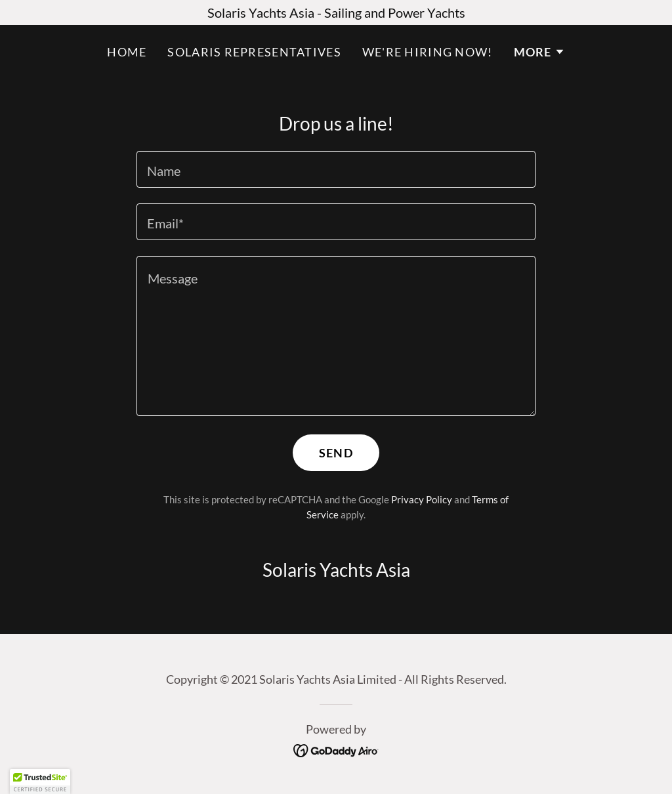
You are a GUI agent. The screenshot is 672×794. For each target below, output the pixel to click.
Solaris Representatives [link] (254, 52)
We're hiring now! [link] (428, 52)
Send (336, 453)
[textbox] (336, 169)
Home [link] (127, 52)
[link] (336, 749)
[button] (539, 52)
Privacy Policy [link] (422, 499)
